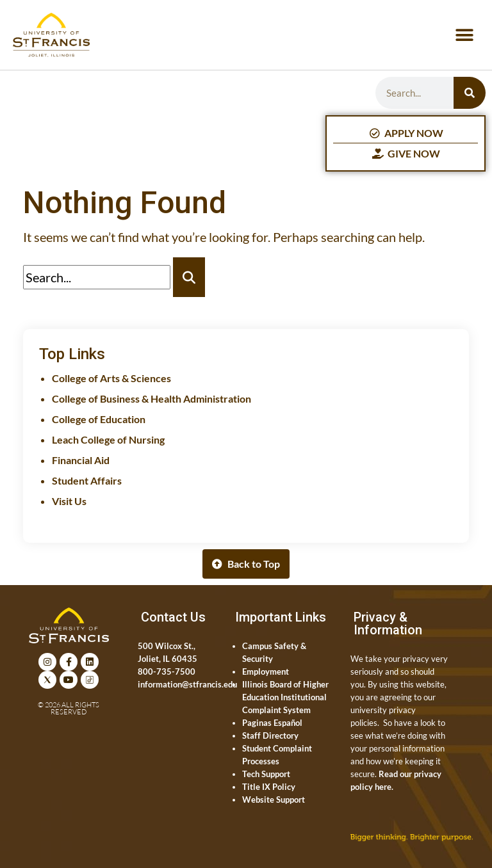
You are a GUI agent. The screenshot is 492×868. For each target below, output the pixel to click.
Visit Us (69, 501)
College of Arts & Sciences (111, 378)
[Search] (470, 93)
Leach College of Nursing (108, 439)
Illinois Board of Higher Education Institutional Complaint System (285, 697)
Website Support (274, 800)
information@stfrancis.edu (187, 684)
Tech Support (266, 774)
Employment (266, 671)
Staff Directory (270, 735)
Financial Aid (81, 460)
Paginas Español (272, 723)
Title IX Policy (269, 787)
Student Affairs (87, 480)
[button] (465, 35)
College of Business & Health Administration (152, 398)
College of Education (99, 419)
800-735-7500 (167, 671)
